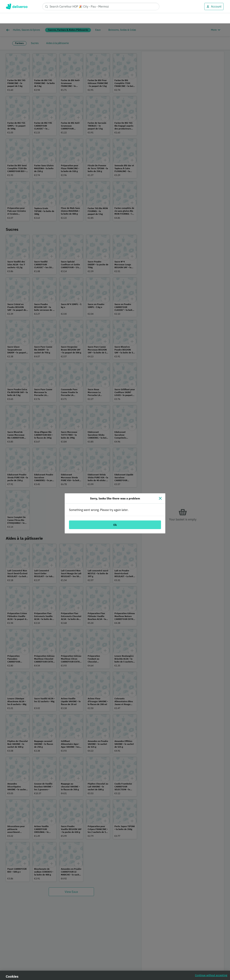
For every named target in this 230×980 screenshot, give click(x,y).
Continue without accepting (211, 952)
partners (83, 959)
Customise (163, 963)
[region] (115, 964)
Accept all (189, 963)
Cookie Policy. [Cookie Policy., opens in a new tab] (65, 976)
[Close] (160, 475)
